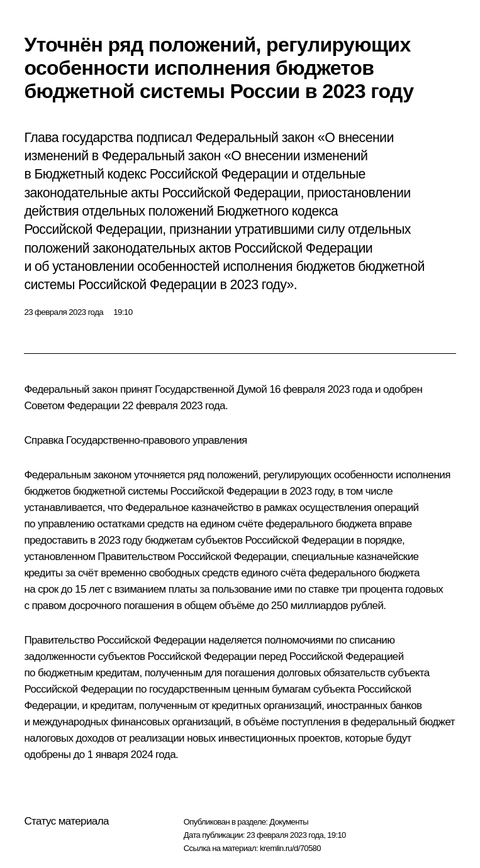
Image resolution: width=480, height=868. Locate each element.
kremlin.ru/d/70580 (290, 848)
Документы (289, 822)
